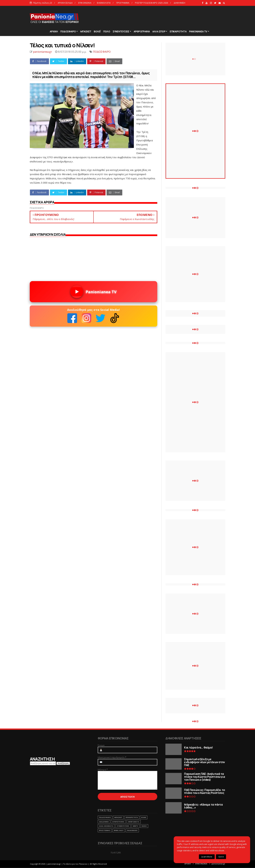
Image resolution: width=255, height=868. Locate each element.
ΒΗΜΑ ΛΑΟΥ (119, 830)
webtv (135, 826)
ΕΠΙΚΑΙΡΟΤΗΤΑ (178, 31)
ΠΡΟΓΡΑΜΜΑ (123, 3)
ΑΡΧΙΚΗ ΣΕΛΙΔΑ (65, 3)
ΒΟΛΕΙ (144, 817)
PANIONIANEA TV (198, 31)
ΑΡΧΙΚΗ (54, 31)
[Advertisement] (166, 18)
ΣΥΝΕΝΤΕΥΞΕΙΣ (121, 31)
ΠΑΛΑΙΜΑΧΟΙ (132, 830)
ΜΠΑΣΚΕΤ (86, 31)
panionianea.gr (218, 864)
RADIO (144, 826)
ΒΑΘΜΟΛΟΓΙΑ (104, 3)
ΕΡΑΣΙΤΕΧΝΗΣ (105, 830)
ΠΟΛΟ (107, 31)
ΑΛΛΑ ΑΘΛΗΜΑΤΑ (106, 826)
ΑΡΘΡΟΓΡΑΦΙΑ (142, 31)
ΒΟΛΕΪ (97, 31)
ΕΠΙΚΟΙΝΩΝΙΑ (85, 3)
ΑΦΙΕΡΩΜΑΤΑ (134, 822)
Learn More (207, 857)
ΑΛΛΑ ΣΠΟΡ (159, 31)
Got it (221, 857)
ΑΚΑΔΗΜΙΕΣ (104, 822)
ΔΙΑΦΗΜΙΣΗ (180, 3)
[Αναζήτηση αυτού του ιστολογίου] (43, 763)
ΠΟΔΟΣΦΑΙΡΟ (68, 31)
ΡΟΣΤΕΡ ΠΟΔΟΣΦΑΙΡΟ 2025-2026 (151, 3)
